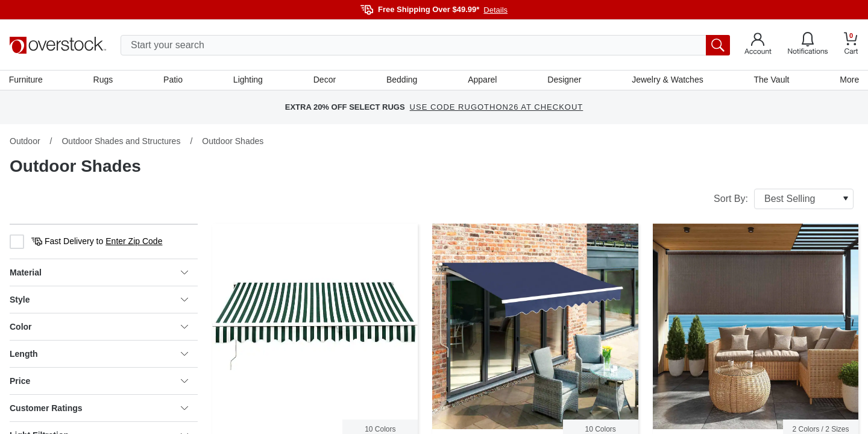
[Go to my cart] (851, 45)
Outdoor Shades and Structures (121, 142)
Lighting (248, 80)
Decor (325, 80)
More (849, 80)
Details (495, 10)
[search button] (718, 45)
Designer (564, 80)
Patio (174, 80)
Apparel (482, 80)
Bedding (402, 80)
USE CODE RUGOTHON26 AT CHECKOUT (497, 108)
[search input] (425, 45)
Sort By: (784, 200)
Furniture (27, 80)
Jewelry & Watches (667, 80)
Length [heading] (99, 354)
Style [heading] (99, 300)
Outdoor (25, 142)
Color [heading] (99, 327)
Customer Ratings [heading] (99, 409)
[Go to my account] (758, 45)
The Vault (771, 80)
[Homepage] (58, 45)
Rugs (104, 80)
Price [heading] (99, 382)
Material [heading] (99, 273)
